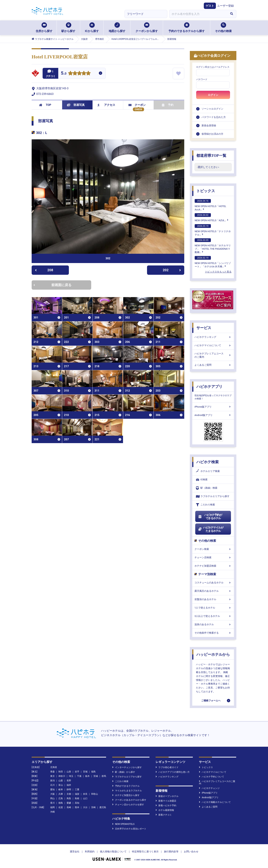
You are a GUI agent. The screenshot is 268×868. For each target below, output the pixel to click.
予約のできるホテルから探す (187, 28)
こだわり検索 (205, 505)
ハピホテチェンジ (209, 788)
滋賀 (77, 794)
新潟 (52, 781)
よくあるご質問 (213, 365)
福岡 (52, 807)
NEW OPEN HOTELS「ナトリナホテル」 (213, 230)
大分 (85, 807)
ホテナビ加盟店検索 (213, 566)
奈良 (85, 794)
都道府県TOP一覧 (211, 156)
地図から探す (117, 28)
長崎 (69, 807)
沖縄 (52, 812)
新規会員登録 (209, 125)
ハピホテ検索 (208, 462)
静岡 (69, 789)
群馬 (104, 776)
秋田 (61, 772)
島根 (77, 798)
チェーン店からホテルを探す (128, 805)
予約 (168, 105)
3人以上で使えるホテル (213, 616)
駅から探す (68, 28)
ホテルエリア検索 (208, 471)
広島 (61, 798)
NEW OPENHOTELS (123, 824)
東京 (52, 776)
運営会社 (75, 852)
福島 (93, 772)
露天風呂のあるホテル (213, 591)
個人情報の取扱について (113, 852)
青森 (52, 772)
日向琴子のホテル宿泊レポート (129, 829)
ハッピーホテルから (213, 654)
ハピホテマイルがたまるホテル (211, 529)
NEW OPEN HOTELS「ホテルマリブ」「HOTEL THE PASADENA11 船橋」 (213, 246)
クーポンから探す (147, 28)
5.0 (64, 74)
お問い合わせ (191, 852)
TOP (45, 105)
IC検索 (202, 480)
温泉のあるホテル (213, 624)
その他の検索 (223, 28)
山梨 (61, 781)
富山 (61, 785)
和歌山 (95, 794)
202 (172, 270)
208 (44, 270)
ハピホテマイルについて (213, 345)
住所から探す (44, 28)
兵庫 (61, 794)
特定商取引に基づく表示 (145, 852)
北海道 (54, 767)
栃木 (87, 776)
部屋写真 (76, 105)
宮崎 (93, 807)
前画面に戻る (52, 285)
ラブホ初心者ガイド (167, 767)
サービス (204, 328)
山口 (85, 798)
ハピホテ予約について (212, 777)
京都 (69, 794)
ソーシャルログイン (212, 109)
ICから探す (92, 28)
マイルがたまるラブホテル (127, 791)
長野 (69, 781)
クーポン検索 (213, 549)
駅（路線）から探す (124, 772)
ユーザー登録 (225, 6)
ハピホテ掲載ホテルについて (215, 802)
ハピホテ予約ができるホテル (210, 517)
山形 (69, 772)
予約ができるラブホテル (126, 786)
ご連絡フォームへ (211, 700)
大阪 (52, 794)
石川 (52, 785)
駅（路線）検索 (207, 488)
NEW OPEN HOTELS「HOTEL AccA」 (210, 205)
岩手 (77, 772)
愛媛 (69, 803)
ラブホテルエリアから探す (213, 496)
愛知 (52, 789)
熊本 (77, 807)
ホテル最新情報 (165, 810)
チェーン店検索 (213, 557)
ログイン (213, 95)
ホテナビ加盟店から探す (126, 795)
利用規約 (90, 852)
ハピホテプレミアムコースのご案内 (213, 355)
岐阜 (61, 789)
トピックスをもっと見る (218, 272)
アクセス (106, 105)
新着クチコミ (164, 815)
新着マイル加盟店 (166, 801)
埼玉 (71, 776)
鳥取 (69, 798)
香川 (52, 803)
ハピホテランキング (213, 337)
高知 (77, 803)
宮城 (85, 772)
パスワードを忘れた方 (214, 117)
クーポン (137, 105)
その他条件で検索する (213, 633)
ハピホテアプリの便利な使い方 (173, 772)
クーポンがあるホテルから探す (129, 800)
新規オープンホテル (167, 796)
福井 (69, 785)
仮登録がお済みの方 (212, 134)
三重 (77, 789)
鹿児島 (103, 807)
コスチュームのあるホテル (213, 583)
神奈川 (62, 776)
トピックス (206, 191)
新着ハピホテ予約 (166, 805)
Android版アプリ (213, 415)
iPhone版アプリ (213, 407)
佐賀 (61, 807)
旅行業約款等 (171, 852)
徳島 (61, 803)
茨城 (96, 776)
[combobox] (198, 14)
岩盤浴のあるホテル (213, 599)
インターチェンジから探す (127, 767)
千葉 (79, 776)
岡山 (52, 798)
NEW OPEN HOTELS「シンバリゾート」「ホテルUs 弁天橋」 (213, 262)
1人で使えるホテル (213, 608)
